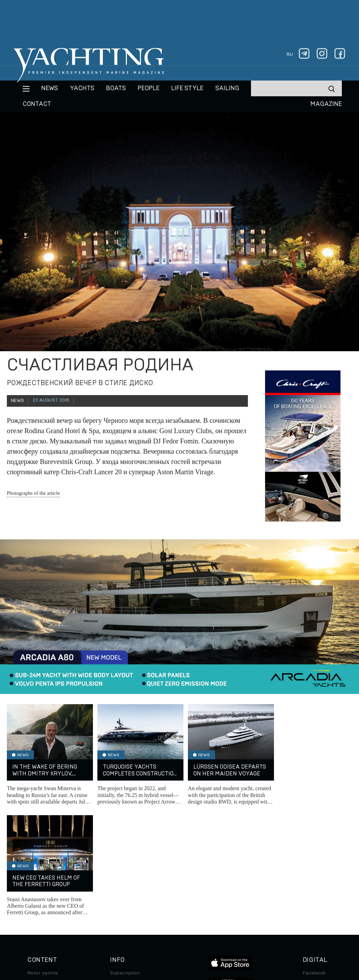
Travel (35, 891)
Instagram (314, 872)
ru (290, 54)
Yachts (82, 88)
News (50, 88)
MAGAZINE (326, 104)
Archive (119, 872)
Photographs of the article (33, 493)
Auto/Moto (40, 910)
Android (312, 901)
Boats (34, 881)
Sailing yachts (44, 872)
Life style (187, 88)
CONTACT (37, 104)
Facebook (314, 862)
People (148, 88)
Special (36, 901)
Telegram (314, 881)
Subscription (125, 862)
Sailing (227, 88)
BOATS (116, 88)
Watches (38, 920)
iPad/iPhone (317, 891)
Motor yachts (43, 862)
